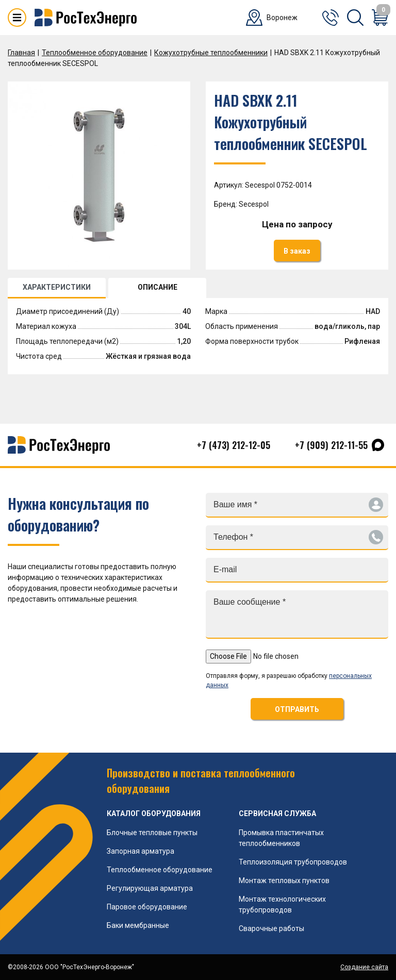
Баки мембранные (138, 925)
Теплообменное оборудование (95, 53)
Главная (21, 53)
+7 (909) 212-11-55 (331, 445)
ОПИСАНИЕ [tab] (158, 287)
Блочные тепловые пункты (152, 833)
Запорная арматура (141, 851)
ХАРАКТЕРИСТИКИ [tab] (57, 287)
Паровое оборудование (147, 907)
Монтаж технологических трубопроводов (282, 904)
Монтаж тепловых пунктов (284, 881)
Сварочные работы (271, 928)
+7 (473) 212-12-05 (234, 445)
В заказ (297, 251)
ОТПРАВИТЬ (297, 709)
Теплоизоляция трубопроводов (293, 862)
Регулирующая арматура (150, 888)
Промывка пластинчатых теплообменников (281, 838)
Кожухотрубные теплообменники (211, 53)
